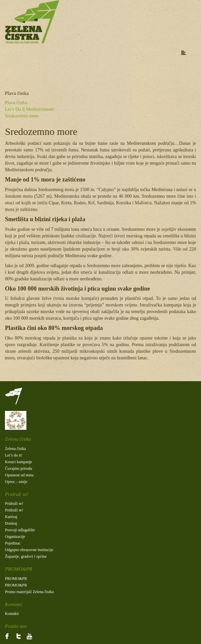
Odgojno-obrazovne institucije (29, 550)
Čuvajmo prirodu (18, 468)
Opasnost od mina (19, 475)
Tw (17, 636)
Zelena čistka (16, 449)
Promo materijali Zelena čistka (29, 592)
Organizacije (15, 537)
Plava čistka (16, 103)
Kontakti (12, 614)
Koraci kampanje (18, 462)
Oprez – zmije (16, 482)
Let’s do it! (14, 455)
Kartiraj (11, 517)
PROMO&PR (16, 579)
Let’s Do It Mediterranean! (30, 109)
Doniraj (11, 523)
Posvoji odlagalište (20, 530)
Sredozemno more (22, 116)
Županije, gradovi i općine (26, 556)
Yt (26, 636)
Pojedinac (13, 543)
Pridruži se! (14, 503)
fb (7, 636)
